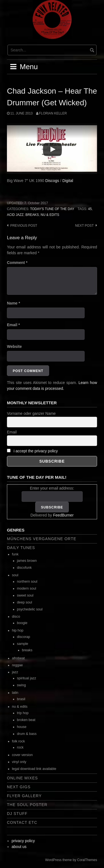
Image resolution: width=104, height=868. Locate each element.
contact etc (22, 822)
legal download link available (34, 769)
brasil (21, 699)
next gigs (19, 787)
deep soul (25, 602)
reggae (17, 665)
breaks (32, 215)
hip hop (18, 630)
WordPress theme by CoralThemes (71, 860)
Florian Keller (53, 113)
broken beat (26, 720)
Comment (17, 263)
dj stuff (17, 814)
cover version (22, 755)
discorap (24, 637)
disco (16, 617)
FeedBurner (63, 515)
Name (13, 303)
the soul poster (27, 805)
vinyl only (19, 762)
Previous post (24, 226)
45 (90, 209)
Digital (68, 181)
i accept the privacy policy (36, 451)
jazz (15, 672)
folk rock (18, 741)
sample (23, 644)
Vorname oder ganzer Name (31, 413)
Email (13, 325)
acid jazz (15, 215)
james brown (27, 561)
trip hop (23, 713)
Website (14, 346)
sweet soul (25, 595)
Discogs (52, 181)
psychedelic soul (30, 609)
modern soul (26, 588)
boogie (22, 623)
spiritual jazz (26, 678)
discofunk (24, 568)
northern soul (27, 582)
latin (15, 693)
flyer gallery (24, 796)
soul (15, 575)
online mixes (22, 778)
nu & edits (50, 215)
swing (21, 685)
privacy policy (23, 841)
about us (19, 847)
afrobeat (18, 658)
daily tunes (21, 548)
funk (15, 554)
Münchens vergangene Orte (42, 539)
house (22, 727)
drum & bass (27, 734)
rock (20, 747)
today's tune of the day (52, 209)
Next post (84, 226)
